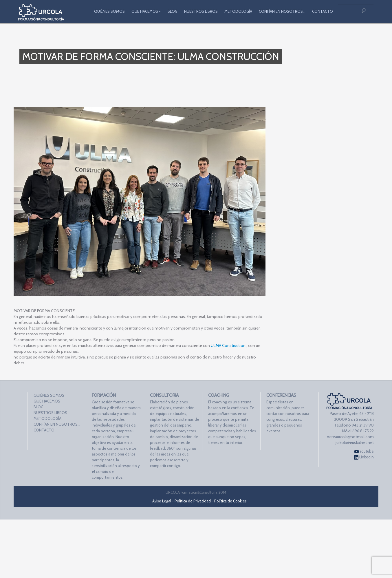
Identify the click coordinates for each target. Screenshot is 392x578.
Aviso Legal (162, 501)
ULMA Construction (228, 345)
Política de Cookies (230, 501)
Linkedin (364, 457)
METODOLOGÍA (238, 11)
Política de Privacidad (193, 501)
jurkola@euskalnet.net (355, 442)
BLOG (173, 11)
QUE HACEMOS (146, 11)
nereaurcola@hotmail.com (350, 437)
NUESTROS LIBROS (201, 11)
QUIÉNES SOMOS (109, 11)
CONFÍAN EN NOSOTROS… (282, 11)
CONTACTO (323, 11)
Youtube (364, 451)
